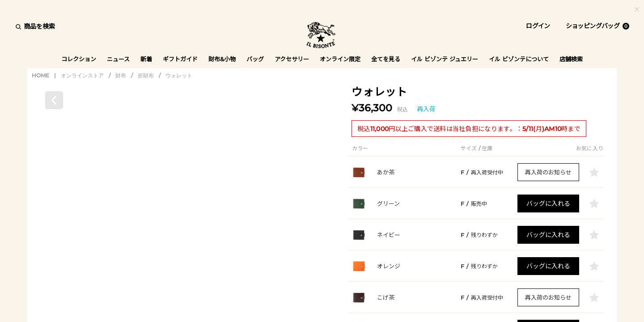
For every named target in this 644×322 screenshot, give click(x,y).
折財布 (146, 76)
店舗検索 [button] (571, 59)
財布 (121, 76)
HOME (40, 76)
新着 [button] (146, 59)
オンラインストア (82, 76)
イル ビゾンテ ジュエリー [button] (445, 59)
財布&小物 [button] (222, 59)
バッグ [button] (255, 59)
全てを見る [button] (386, 59)
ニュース (118, 59)
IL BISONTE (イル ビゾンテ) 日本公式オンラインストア (322, 36)
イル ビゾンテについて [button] (519, 59)
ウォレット (179, 76)
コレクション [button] (79, 59)
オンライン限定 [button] (340, 59)
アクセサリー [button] (292, 59)
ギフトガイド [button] (180, 59)
